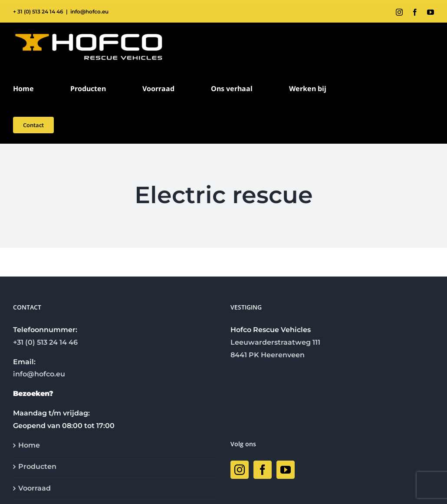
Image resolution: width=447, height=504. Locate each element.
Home (29, 445)
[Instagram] (240, 470)
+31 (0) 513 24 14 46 (45, 342)
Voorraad (35, 488)
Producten (37, 466)
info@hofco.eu (89, 12)
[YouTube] (286, 470)
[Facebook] (263, 470)
